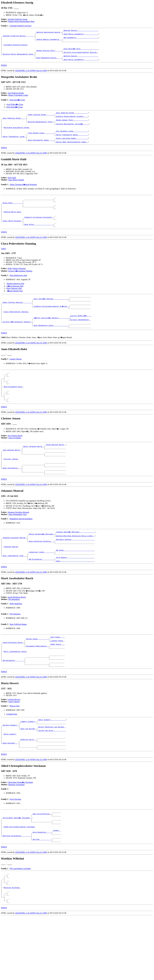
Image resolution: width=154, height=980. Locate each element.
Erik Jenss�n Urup (17, 106)
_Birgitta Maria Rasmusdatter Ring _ (18, 59)
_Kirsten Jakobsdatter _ (80, 340)
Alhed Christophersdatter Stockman (20, 881)
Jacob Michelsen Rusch (17, 637)
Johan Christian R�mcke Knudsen (23, 196)
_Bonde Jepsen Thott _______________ (72, 127)
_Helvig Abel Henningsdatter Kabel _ (72, 153)
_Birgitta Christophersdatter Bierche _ (81, 57)
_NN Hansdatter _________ (13, 705)
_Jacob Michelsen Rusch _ (13, 683)
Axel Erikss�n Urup (15, 110)
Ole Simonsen (15, 654)
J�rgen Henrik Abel (15, 308)
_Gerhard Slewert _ (10, 772)
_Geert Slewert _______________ (52, 766)
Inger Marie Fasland (16, 191)
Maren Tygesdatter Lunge (18, 101)
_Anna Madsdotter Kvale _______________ (51, 347)
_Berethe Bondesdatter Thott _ (41, 130)
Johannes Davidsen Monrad (18, 546)
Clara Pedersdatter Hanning (16, 332)
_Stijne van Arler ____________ (52, 779)
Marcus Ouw (15, 752)
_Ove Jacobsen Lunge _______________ (72, 140)
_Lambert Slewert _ (28, 768)
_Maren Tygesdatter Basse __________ (72, 145)
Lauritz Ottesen (16, 381)
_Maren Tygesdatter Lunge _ (14, 147)
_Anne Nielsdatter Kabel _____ (41, 151)
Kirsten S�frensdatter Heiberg (20, 289)
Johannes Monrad (11, 583)
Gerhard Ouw (12, 760)
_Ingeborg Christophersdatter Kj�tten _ (51, 325)
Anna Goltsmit (14, 747)
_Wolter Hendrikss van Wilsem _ (52, 774)
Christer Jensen (11, 490)
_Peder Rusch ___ (57, 686)
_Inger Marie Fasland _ (12, 237)
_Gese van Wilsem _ (28, 776)
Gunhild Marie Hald (13, 227)
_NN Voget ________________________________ (75, 588)
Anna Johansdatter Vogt (17, 549)
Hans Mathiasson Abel (18, 293)
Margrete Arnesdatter (16, 836)
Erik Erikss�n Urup (15, 113)
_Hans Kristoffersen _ (42, 866)
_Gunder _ (57, 886)
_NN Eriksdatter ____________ (41, 598)
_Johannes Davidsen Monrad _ (15, 573)
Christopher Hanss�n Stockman (20, 834)
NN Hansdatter (14, 639)
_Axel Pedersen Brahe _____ (14, 125)
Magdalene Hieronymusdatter (21, 553)
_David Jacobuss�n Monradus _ (42, 568)
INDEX (4, 71)
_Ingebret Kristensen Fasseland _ (38, 233)
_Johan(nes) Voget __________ (41, 590)
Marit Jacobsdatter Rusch (15, 694)
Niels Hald (12, 189)
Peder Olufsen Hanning (17, 286)
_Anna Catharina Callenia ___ (41, 577)
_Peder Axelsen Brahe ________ (41, 121)
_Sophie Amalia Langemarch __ (49, 41)
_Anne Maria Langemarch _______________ (81, 35)
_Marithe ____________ (42, 897)
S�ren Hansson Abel (15, 304)
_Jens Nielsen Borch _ (12, 479)
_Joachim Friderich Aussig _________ (18, 37)
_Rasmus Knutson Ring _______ (49, 54)
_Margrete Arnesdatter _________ (16, 892)
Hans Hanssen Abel (14, 306)
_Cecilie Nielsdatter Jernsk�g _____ (72, 132)
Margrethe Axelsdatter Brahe (17, 136)
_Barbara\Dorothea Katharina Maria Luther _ (75, 570)
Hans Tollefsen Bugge (18, 664)
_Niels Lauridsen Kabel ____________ (72, 149)
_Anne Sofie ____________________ (38, 242)
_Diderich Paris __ (28, 789)
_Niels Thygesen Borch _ (33, 475)
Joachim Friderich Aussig (18, 19)
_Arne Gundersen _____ (42, 888)
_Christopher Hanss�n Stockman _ (17, 871)
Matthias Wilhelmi (12, 948)
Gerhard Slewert (14, 745)
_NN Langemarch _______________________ (81, 39)
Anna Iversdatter (15, 466)
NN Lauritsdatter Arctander (20, 926)
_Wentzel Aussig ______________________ (81, 31)
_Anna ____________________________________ (75, 601)
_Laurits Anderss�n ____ (81, 336)
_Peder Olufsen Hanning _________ (17, 321)
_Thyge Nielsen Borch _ (55, 473)
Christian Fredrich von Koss (20, 26)
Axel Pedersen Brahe (16, 99)
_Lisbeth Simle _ (57, 681)
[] (4, 359)
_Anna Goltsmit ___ (10, 794)
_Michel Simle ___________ (37, 679)
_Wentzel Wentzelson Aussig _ (49, 33)
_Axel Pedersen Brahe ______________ (72, 119)
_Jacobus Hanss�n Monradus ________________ (75, 566)
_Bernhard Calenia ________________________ (75, 575)
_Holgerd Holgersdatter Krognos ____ (72, 123)
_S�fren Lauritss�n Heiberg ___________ (52, 338)
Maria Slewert (10, 783)
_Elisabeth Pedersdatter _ (37, 688)
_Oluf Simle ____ (57, 677)
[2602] (4, 266)
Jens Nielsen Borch (15, 464)
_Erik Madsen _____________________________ (75, 596)
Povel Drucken (15, 851)
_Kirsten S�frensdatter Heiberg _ (17, 343)
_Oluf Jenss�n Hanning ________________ (51, 317)
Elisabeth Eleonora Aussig (16, 48)
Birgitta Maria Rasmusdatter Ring (21, 21)
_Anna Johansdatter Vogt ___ (15, 594)
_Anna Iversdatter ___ (12, 501)
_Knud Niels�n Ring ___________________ (81, 52)
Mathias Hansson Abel (15, 301)
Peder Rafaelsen (16, 643)
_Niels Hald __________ (12, 216)
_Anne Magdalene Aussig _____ (49, 63)
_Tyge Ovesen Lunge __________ (41, 143)
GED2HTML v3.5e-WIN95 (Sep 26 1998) (31, 76)
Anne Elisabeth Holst (14, 412)
